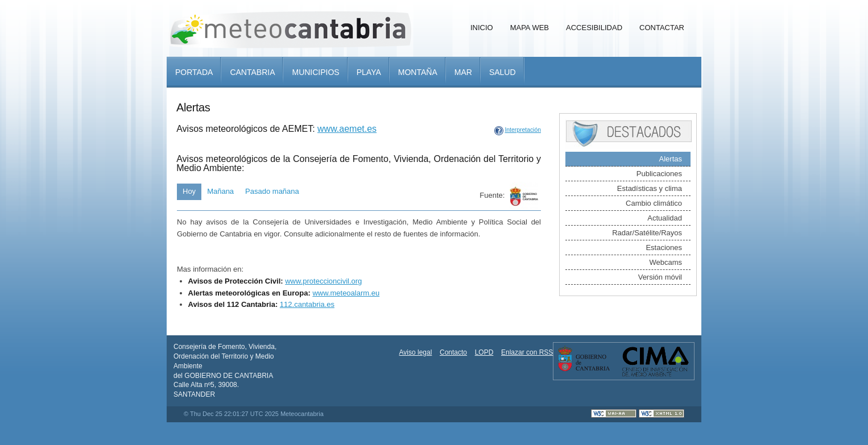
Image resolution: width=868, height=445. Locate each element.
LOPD (484, 352)
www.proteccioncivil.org (323, 281)
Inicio (482, 28)
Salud (503, 72)
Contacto (453, 352)
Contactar (662, 28)
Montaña (418, 72)
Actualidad (665, 218)
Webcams (666, 262)
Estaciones (664, 248)
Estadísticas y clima (650, 188)
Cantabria (252, 72)
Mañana (220, 191)
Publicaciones (659, 174)
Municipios (315, 72)
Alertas (671, 159)
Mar (463, 72)
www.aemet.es (347, 129)
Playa (369, 72)
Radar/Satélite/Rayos (647, 233)
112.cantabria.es (307, 304)
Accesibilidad (594, 28)
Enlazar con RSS (527, 352)
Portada (194, 72)
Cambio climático (654, 203)
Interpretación (523, 130)
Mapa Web (530, 28)
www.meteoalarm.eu (346, 293)
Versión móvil (660, 277)
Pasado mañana (272, 191)
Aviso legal (416, 352)
